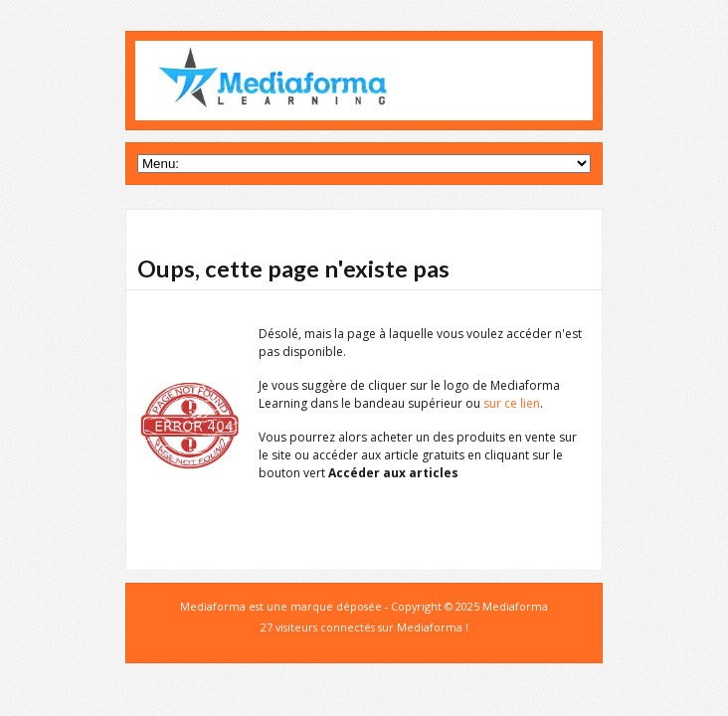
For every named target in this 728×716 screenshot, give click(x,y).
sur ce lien (512, 403)
